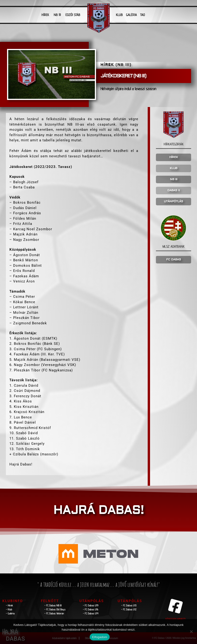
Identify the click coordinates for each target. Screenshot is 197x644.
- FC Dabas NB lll (53, 605)
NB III (57, 15)
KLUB (119, 15)
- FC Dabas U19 (91, 605)
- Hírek (10, 605)
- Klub (9, 609)
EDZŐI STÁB (73, 15)
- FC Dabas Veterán (54, 613)
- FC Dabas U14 (91, 613)
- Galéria (10, 613)
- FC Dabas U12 (129, 609)
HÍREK (45, 15)
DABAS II (174, 190)
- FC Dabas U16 (91, 609)
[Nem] (191, 632)
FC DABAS (174, 260)
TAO (143, 15)
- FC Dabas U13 (129, 605)
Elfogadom (100, 637)
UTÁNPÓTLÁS (174, 201)
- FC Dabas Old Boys (55, 609)
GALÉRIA (131, 15)
